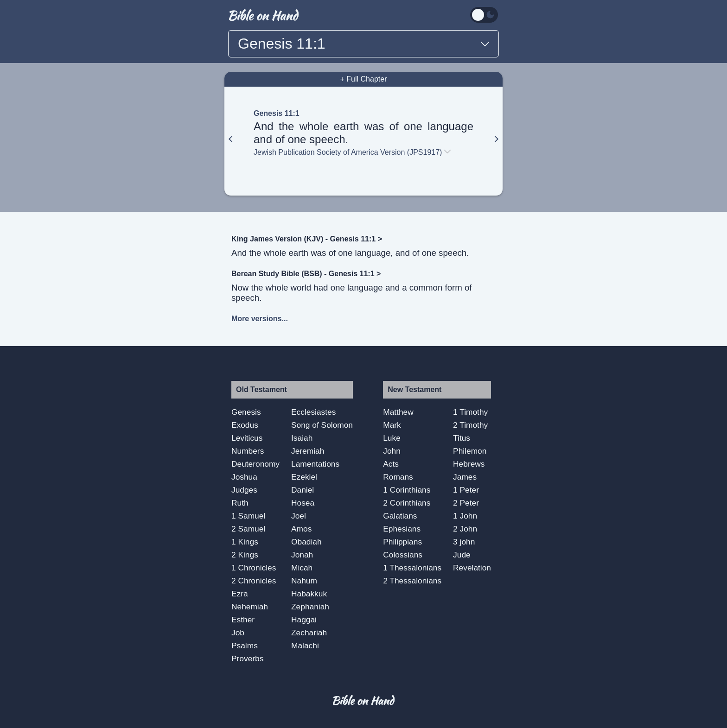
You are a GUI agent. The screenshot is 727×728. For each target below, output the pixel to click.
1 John (465, 516)
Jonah (302, 555)
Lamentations (315, 464)
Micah (302, 568)
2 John (465, 529)
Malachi (305, 646)
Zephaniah (310, 607)
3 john (464, 542)
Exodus (245, 425)
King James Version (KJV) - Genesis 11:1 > (307, 239)
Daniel (303, 490)
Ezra (240, 594)
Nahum (304, 581)
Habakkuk (309, 594)
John (392, 451)
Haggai (304, 620)
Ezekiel (304, 477)
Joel (299, 516)
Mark (392, 425)
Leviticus (247, 438)
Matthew (398, 412)
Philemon (470, 451)
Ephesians (402, 529)
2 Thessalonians (412, 581)
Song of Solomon (322, 425)
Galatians (400, 516)
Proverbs (247, 658)
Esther (243, 620)
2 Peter (466, 503)
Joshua (244, 477)
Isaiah (302, 438)
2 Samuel (248, 529)
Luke (392, 438)
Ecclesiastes (313, 412)
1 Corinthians (407, 490)
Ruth (240, 503)
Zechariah (309, 633)
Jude (462, 555)
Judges (244, 490)
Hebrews (469, 464)
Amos (301, 529)
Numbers (248, 451)
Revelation (472, 568)
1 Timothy (470, 412)
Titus (462, 438)
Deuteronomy (255, 464)
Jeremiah (308, 451)
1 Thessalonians (412, 568)
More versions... (260, 319)
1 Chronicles (254, 568)
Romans (398, 477)
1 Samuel (248, 516)
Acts (391, 464)
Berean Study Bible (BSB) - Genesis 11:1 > (306, 274)
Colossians (403, 555)
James (465, 477)
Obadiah (306, 542)
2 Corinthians (407, 503)
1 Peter (466, 490)
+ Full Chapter (364, 79)
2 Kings (245, 555)
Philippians (402, 542)
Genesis (246, 412)
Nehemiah (250, 607)
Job (238, 633)
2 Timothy (470, 425)
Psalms (245, 646)
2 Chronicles (254, 581)
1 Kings (245, 542)
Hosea (303, 503)
